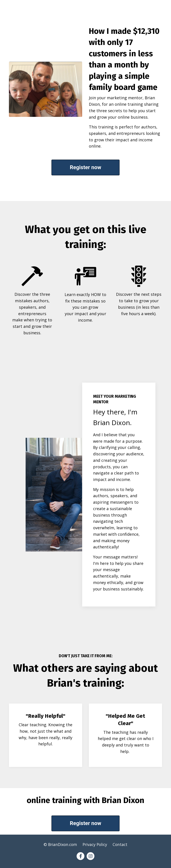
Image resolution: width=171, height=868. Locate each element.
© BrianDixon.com (60, 846)
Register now (85, 168)
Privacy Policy (95, 846)
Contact (121, 846)
